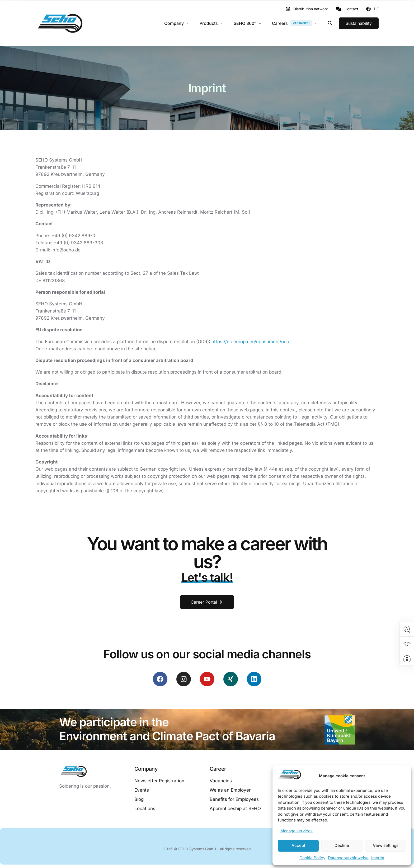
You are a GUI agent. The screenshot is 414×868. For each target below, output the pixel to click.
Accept (298, 845)
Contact (351, 9)
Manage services (297, 831)
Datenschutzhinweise (348, 858)
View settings (386, 845)
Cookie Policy (312, 858)
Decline (342, 845)
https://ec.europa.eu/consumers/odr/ (250, 342)
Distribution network (311, 9)
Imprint (378, 858)
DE (376, 9)
